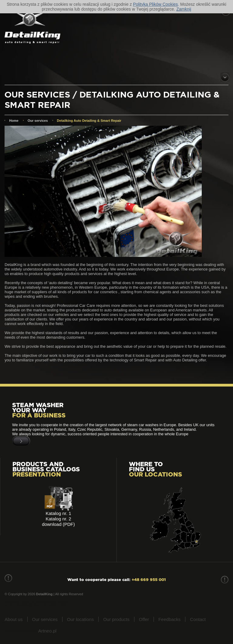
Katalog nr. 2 (58, 519)
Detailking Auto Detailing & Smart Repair (89, 121)
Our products (116, 619)
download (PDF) (58, 524)
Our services (38, 121)
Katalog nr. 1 (58, 513)
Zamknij (184, 9)
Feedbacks (169, 619)
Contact (198, 619)
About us (14, 619)
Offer (144, 619)
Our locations (80, 619)
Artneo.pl (47, 631)
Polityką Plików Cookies (155, 4)
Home (14, 121)
